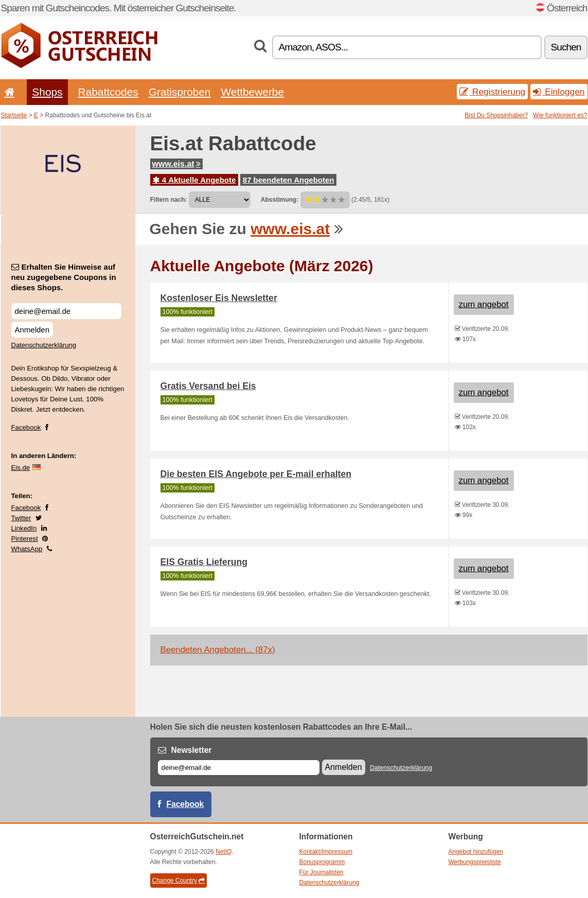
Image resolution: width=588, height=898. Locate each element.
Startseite (14, 115)
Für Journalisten (322, 872)
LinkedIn (24, 528)
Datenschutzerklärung (44, 345)
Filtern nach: (169, 200)
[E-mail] (239, 768)
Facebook (26, 427)
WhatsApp (27, 549)
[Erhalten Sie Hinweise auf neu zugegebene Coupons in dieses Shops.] (66, 311)
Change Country (179, 881)
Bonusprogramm (322, 862)
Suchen (566, 47)
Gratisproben (180, 92)
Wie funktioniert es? (560, 115)
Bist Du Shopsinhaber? (496, 115)
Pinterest (25, 539)
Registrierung (492, 92)
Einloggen (559, 92)
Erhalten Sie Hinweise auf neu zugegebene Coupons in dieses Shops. (64, 277)
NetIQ (224, 852)
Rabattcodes (108, 92)
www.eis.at (176, 164)
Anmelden (32, 330)
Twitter (21, 518)
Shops (47, 92)
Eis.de (21, 468)
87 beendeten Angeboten (289, 180)
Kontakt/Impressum (326, 852)
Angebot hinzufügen (476, 852)
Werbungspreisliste (475, 862)
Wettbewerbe (252, 92)
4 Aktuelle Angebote (194, 180)
